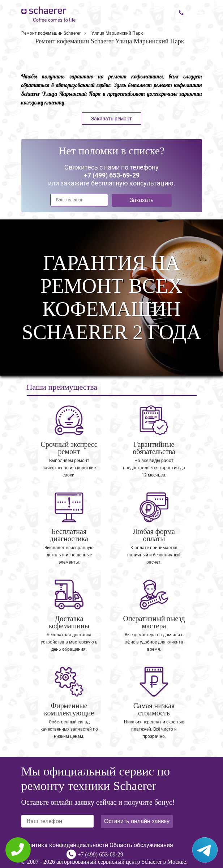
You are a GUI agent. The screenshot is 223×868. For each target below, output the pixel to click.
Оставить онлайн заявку (137, 821)
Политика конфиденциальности (65, 845)
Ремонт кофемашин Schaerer (51, 33)
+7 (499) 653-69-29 (100, 854)
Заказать (141, 200)
